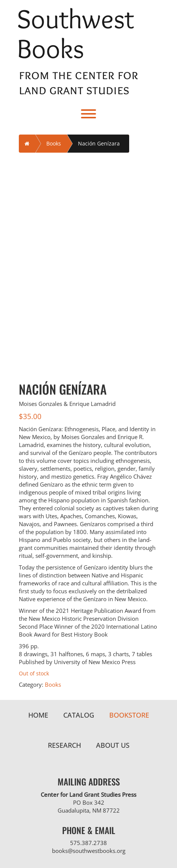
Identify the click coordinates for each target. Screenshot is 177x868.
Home (38, 715)
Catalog (79, 715)
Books (54, 143)
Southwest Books (76, 34)
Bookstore (129, 715)
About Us (113, 745)
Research (64, 745)
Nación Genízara (99, 143)
